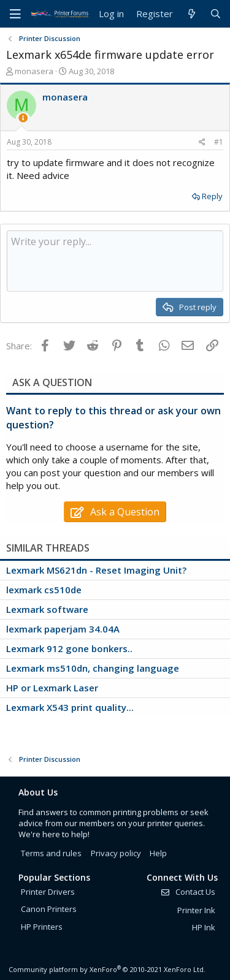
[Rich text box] (115, 261)
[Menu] (15, 14)
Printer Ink (196, 910)
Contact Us (188, 892)
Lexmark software (47, 609)
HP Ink (204, 927)
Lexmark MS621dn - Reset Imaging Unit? (96, 570)
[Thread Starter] (23, 118)
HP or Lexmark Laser (52, 688)
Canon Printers (49, 909)
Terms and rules (51, 853)
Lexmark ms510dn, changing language (93, 668)
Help (158, 853)
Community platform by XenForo (107, 969)
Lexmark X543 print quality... (70, 707)
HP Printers (42, 927)
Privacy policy (116, 853)
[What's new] (191, 14)
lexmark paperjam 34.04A (63, 629)
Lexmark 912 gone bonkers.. (69, 648)
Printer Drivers (48, 892)
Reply (212, 196)
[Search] (216, 14)
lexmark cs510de (44, 590)
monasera (34, 71)
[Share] (202, 142)
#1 (219, 142)
